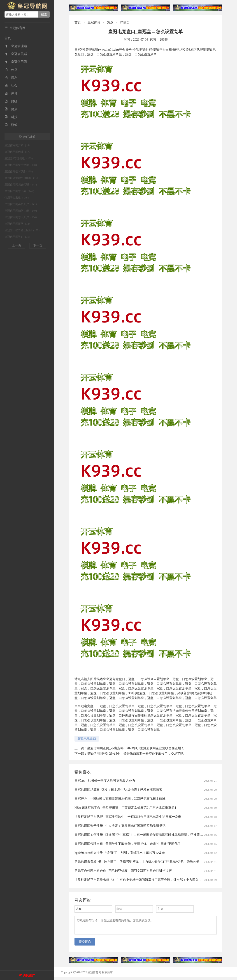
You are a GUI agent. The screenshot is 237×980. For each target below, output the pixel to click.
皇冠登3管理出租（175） (19, 158)
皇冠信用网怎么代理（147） (21, 185)
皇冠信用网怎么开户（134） (21, 217)
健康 (11, 109)
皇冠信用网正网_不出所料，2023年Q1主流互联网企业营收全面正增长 (136, 748)
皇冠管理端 (16, 46)
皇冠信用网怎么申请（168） (21, 165)
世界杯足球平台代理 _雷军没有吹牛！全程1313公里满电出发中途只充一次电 (128, 817)
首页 (8, 38)
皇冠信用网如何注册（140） (21, 211)
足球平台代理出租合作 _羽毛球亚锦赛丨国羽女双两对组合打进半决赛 (123, 871)
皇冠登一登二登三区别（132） (23, 230)
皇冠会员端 (16, 54)
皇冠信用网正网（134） (19, 224)
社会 (11, 86)
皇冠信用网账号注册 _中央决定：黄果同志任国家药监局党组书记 (120, 826)
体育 (11, 93)
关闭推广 (29, 975)
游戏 (11, 125)
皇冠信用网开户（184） (19, 145)
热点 (11, 70)
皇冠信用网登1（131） (18, 237)
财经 (11, 101)
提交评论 (85, 944)
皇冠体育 (94, 22)
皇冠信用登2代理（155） (19, 171)
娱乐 (11, 78)
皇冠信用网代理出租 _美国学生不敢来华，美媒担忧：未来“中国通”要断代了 (128, 844)
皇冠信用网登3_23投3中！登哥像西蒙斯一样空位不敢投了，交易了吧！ (137, 754)
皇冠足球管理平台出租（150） (23, 178)
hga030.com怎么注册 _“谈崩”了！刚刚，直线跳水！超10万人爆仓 (120, 853)
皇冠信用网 (16, 62)
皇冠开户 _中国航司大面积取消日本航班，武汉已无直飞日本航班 (120, 799)
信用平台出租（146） (17, 198)
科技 (11, 117)
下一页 (38, 246)
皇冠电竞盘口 (87, 739)
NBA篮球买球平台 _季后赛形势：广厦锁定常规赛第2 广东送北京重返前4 (125, 808)
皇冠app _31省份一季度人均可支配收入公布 (105, 781)
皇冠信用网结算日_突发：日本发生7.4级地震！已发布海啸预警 (118, 790)
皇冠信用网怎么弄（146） (20, 191)
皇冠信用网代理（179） (19, 152)
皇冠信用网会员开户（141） (21, 204)
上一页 (16, 246)
